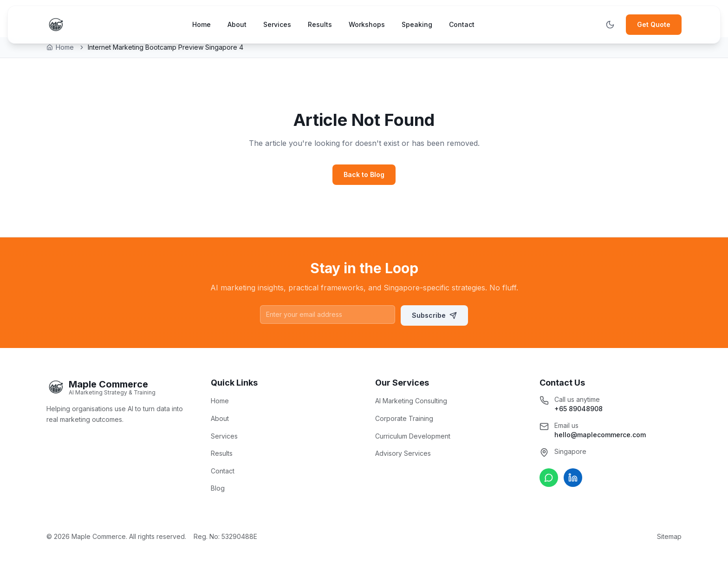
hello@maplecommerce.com (600, 435)
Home (201, 24)
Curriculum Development (413, 436)
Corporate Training (404, 418)
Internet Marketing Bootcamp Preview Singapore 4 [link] (166, 47)
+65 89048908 (578, 409)
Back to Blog (364, 174)
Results (320, 24)
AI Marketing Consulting (411, 401)
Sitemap (669, 536)
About (237, 24)
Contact (462, 24)
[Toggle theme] (610, 25)
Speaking (417, 24)
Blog (218, 488)
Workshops (367, 24)
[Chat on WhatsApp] (549, 478)
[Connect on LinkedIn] (573, 478)
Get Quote (654, 24)
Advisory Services (403, 453)
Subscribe (434, 315)
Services (277, 24)
